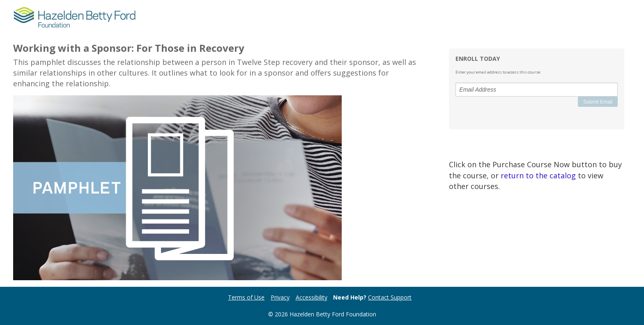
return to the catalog (538, 175)
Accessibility (312, 297)
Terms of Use (246, 297)
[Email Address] (537, 90)
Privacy (280, 297)
